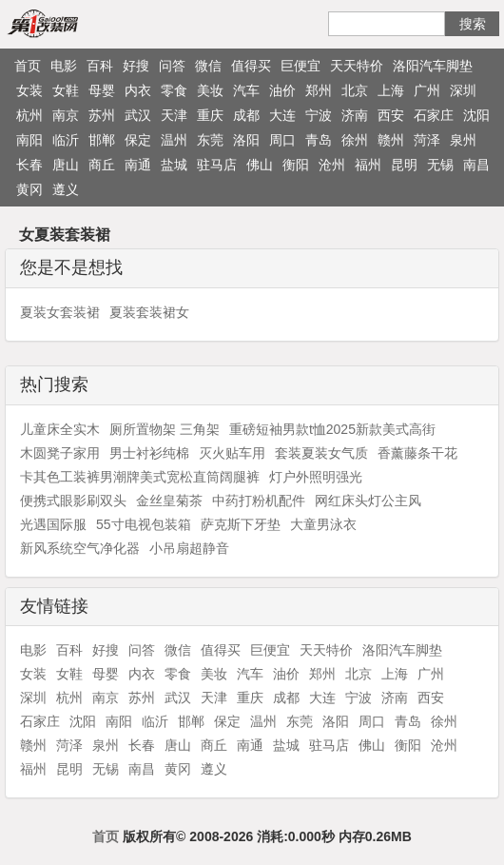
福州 (368, 165)
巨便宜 (300, 66)
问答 (172, 66)
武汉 (138, 115)
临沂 (66, 140)
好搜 (136, 66)
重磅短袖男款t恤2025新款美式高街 (332, 429)
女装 (29, 90)
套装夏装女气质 (321, 453)
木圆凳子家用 (60, 453)
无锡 (440, 165)
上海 (391, 90)
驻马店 (217, 165)
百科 (100, 66)
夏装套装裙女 (149, 312)
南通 (138, 165)
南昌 (476, 165)
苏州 (102, 115)
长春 (29, 165)
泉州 (463, 140)
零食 (174, 90)
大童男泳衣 (323, 524)
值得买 (251, 66)
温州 (174, 140)
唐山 (66, 165)
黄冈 (29, 189)
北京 (355, 90)
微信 (208, 66)
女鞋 (66, 90)
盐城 (174, 165)
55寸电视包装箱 (144, 524)
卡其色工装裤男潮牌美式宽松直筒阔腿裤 (140, 477)
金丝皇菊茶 (169, 501)
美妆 (210, 90)
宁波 (319, 115)
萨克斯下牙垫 (241, 524)
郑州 (319, 90)
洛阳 (246, 140)
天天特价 (357, 66)
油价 (282, 90)
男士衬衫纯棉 (149, 453)
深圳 (463, 90)
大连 (282, 115)
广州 (427, 90)
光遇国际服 (53, 524)
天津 (174, 115)
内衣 (138, 90)
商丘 (102, 165)
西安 (391, 115)
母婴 (102, 90)
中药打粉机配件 (259, 501)
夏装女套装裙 (60, 312)
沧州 (332, 165)
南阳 (29, 140)
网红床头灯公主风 (368, 501)
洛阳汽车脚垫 (433, 66)
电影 (64, 66)
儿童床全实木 (60, 429)
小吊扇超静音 (189, 548)
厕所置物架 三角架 (165, 429)
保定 (138, 140)
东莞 (210, 140)
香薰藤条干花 (417, 453)
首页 (28, 66)
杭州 (29, 115)
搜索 (473, 24)
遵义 (66, 189)
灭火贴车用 (232, 453)
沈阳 (476, 115)
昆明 (404, 165)
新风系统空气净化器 (80, 548)
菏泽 (427, 140)
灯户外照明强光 (316, 477)
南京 (66, 115)
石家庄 (434, 115)
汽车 (246, 90)
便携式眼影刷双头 (73, 501)
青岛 (319, 140)
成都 (246, 115)
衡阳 (296, 165)
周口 (282, 140)
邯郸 (102, 140)
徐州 (355, 140)
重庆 (210, 115)
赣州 (391, 140)
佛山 (260, 165)
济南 (355, 115)
